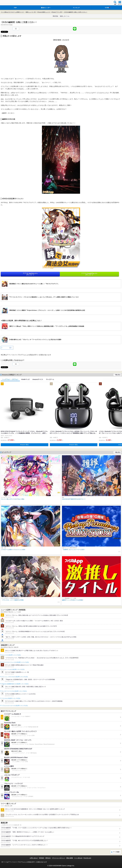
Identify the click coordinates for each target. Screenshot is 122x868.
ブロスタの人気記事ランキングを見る (11, 698)
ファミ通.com (78, 858)
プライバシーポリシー (59, 858)
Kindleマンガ (25, 379)
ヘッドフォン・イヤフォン (10, 379)
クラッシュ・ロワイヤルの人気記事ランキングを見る (15, 677)
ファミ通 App (7, 3)
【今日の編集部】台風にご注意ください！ (76, 12)
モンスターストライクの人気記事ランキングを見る (14, 691)
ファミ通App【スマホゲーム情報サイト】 (12, 12)
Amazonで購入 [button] (25, 445)
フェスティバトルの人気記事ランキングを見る (13, 669)
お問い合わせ (34, 858)
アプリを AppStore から (30, 274)
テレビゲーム (50, 379)
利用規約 (42, 858)
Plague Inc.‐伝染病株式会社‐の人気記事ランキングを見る (15, 684)
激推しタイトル (65, 16)
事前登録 (55, 16)
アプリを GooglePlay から (89, 274)
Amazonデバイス (38, 379)
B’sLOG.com (87, 858)
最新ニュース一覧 (31, 12)
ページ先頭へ (117, 852)
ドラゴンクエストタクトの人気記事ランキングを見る (15, 706)
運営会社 (48, 858)
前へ (11, 348)
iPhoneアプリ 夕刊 (57, 12)
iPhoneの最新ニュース (44, 12)
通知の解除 (70, 858)
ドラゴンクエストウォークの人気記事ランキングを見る (15, 662)
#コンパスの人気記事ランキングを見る (11, 655)
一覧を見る (117, 375)
